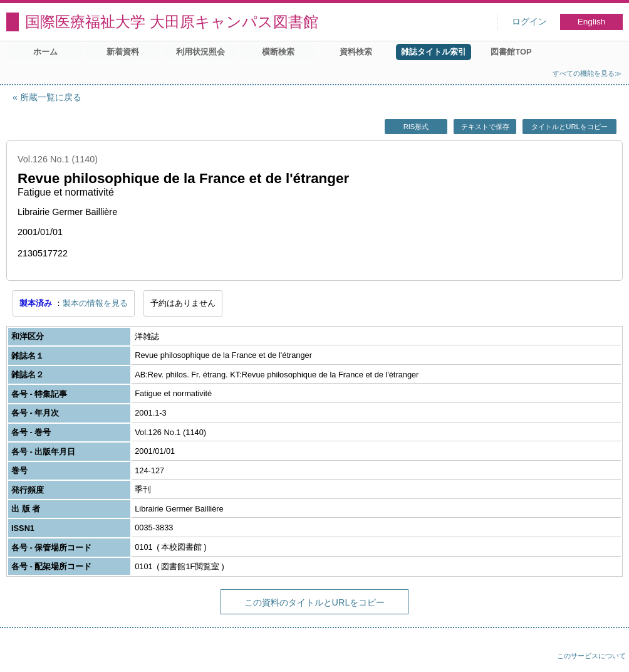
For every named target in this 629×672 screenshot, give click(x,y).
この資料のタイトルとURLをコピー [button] (315, 602)
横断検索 (278, 52)
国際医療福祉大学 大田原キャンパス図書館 (172, 22)
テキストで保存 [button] (485, 127)
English (592, 22)
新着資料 (123, 52)
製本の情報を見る (95, 303)
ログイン (529, 22)
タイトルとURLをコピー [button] (569, 127)
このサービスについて (591, 656)
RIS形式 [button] (416, 127)
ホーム (45, 52)
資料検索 (356, 52)
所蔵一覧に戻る (51, 97)
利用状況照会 (200, 52)
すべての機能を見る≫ (587, 73)
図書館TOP (511, 52)
